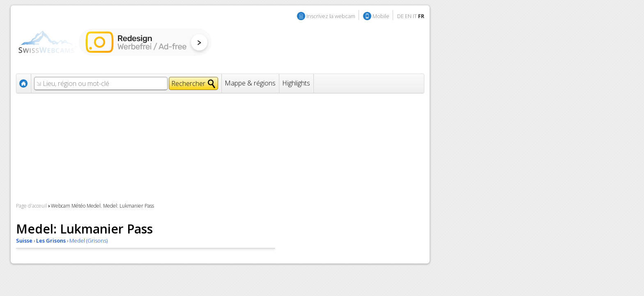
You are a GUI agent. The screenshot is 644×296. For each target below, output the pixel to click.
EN (408, 16)
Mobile (381, 16)
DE (400, 16)
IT (415, 16)
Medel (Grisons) (89, 240)
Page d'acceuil (31, 206)
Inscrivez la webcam (331, 16)
